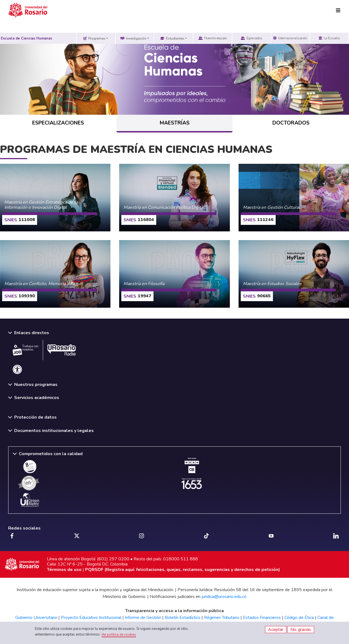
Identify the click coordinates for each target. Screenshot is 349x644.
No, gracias (301, 630)
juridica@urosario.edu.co (224, 597)
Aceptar (276, 630)
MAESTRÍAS (175, 123)
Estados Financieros (262, 618)
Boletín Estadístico (183, 618)
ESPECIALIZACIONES (58, 123)
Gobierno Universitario (36, 618)
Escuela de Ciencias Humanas (26, 38)
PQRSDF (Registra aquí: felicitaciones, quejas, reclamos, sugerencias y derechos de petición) (183, 570)
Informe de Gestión (143, 618)
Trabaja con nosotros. (25, 350)
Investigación (133, 38)
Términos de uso (64, 570)
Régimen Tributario (222, 618)
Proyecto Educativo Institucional (91, 618)
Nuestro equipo (213, 38)
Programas (94, 38)
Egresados (252, 38)
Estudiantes (172, 38)
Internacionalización (290, 38)
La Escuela (329, 38)
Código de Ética (299, 618)
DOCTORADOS (291, 123)
